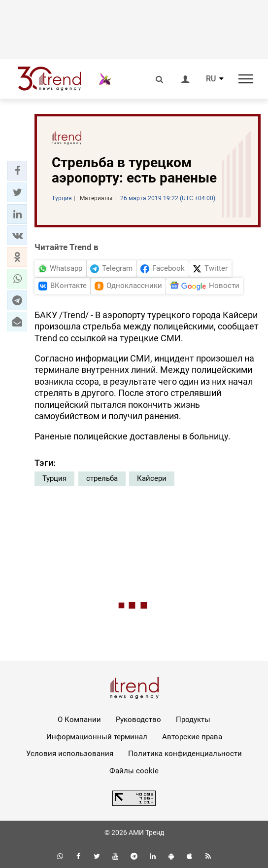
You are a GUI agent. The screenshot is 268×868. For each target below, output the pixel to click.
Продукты (193, 720)
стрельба (102, 478)
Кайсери (152, 478)
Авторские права (192, 737)
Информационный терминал (97, 737)
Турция (54, 478)
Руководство (138, 720)
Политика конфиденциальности (185, 754)
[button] (17, 171)
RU (211, 79)
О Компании (79, 720)
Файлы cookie (134, 771)
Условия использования (70, 754)
